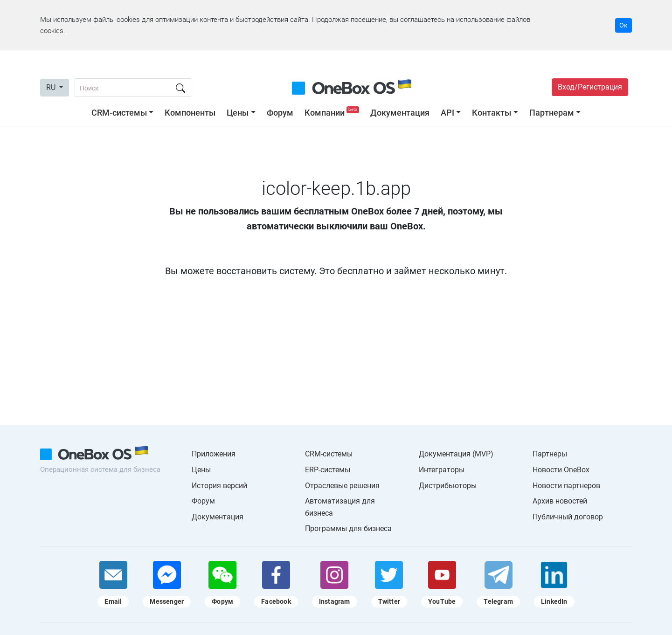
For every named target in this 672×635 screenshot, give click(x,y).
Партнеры (550, 454)
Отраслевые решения (342, 486)
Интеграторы (442, 470)
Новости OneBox (561, 470)
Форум (280, 113)
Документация (400, 113)
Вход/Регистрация (590, 87)
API (447, 113)
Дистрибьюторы (448, 486)
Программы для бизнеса (348, 528)
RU (52, 87)
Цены (238, 113)
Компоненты (190, 113)
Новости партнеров (566, 486)
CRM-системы (119, 113)
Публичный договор (568, 517)
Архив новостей (560, 501)
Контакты (492, 113)
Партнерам (552, 113)
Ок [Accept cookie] (624, 25)
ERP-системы (328, 470)
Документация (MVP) (456, 454)
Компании (333, 113)
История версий (219, 486)
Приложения (214, 454)
